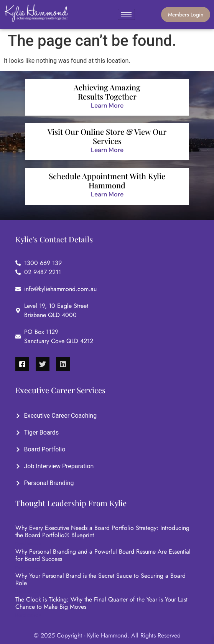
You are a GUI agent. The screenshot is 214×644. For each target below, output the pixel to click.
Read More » (28, 544)
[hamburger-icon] (126, 14)
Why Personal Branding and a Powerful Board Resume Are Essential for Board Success (103, 555)
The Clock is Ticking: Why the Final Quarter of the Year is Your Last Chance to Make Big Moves (101, 603)
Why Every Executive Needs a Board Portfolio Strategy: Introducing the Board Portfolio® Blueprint (102, 531)
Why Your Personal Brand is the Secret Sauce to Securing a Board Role (100, 579)
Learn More (107, 105)
